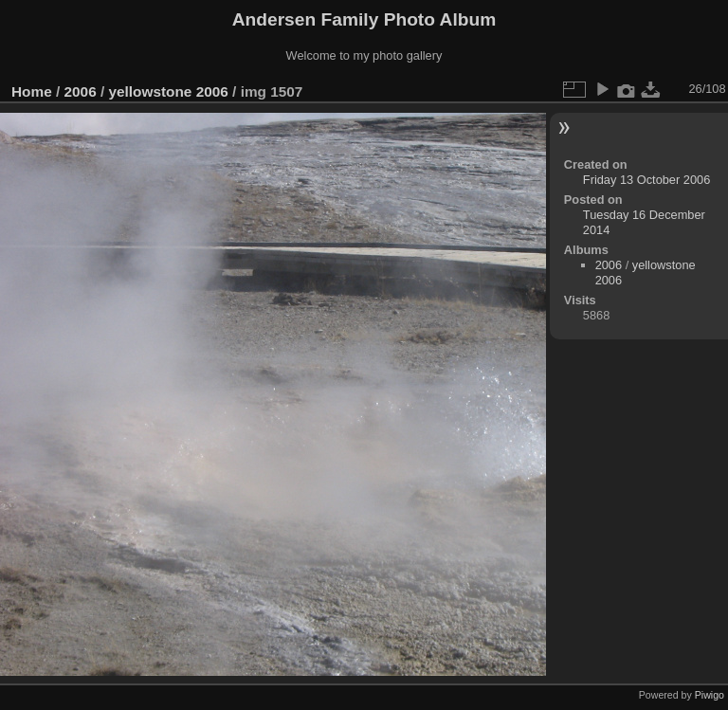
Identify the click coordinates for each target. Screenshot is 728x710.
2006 (81, 91)
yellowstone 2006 (168, 91)
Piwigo (710, 695)
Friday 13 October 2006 (646, 180)
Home (32, 91)
